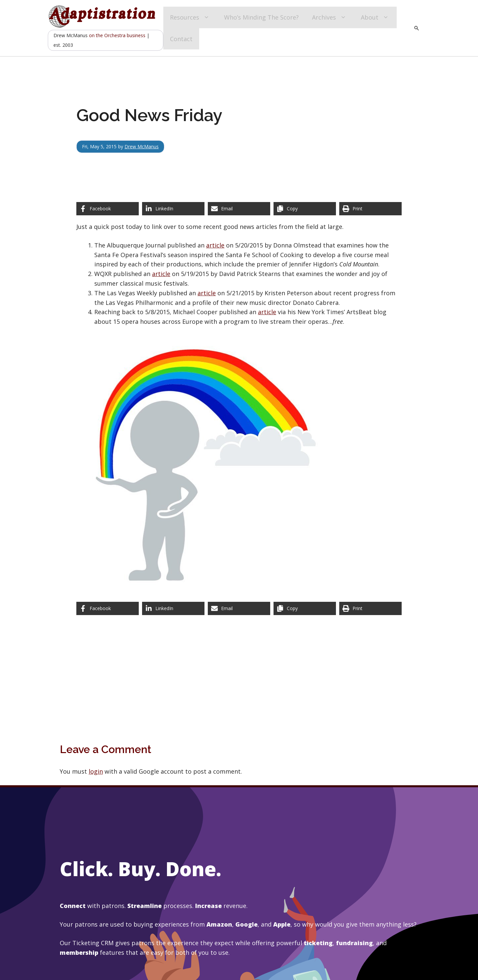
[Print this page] (370, 209)
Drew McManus (142, 146)
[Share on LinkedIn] (173, 209)
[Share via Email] (239, 209)
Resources (190, 17)
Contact (181, 39)
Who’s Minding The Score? (261, 17)
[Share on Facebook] (108, 209)
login (96, 771)
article (215, 245)
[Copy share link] (305, 209)
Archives (330, 17)
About (375, 17)
